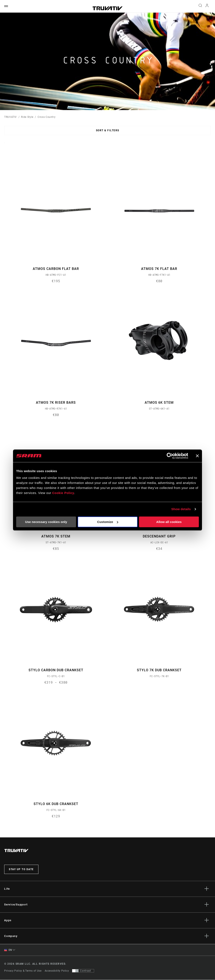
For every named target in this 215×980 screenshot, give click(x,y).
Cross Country (47, 117)
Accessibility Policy (57, 971)
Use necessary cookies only (46, 522)
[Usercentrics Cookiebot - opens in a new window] (170, 456)
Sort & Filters (108, 130)
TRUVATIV (10, 117)
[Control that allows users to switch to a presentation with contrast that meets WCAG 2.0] (83, 971)
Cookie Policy (63, 493)
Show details (181, 509)
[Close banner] (197, 456)
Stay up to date (21, 870)
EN (8, 950)
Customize (108, 522)
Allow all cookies (169, 522)
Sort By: (4, 145)
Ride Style (27, 117)
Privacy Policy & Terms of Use (23, 971)
